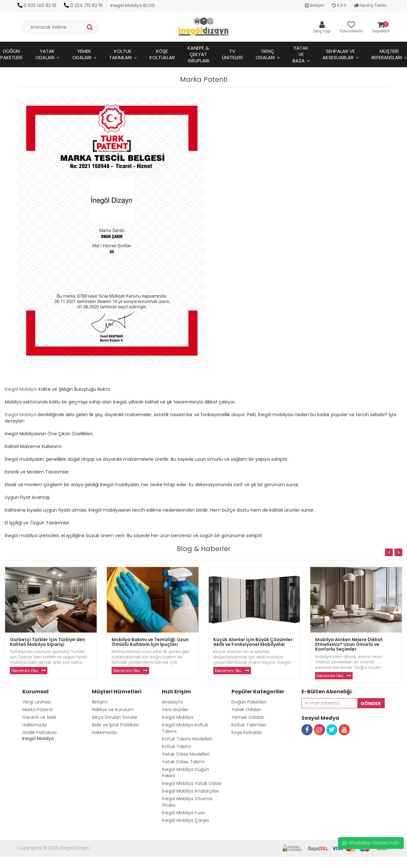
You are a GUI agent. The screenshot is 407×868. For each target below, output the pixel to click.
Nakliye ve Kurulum (113, 710)
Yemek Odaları (82, 54)
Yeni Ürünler (175, 710)
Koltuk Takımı (176, 746)
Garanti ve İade (39, 717)
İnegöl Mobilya (21, 389)
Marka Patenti (38, 710)
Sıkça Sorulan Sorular (115, 717)
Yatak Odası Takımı (183, 762)
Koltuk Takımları (120, 54)
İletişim (314, 5)
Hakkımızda (35, 725)
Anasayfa (172, 702)
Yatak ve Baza (301, 54)
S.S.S (339, 5)
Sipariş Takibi (370, 5)
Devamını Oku (25, 671)
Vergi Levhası (37, 702)
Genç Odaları (265, 54)
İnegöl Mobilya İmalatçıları (190, 791)
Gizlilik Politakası (39, 732)
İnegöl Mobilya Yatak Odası (192, 783)
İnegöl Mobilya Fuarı (183, 813)
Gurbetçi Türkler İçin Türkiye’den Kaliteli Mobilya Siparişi (48, 642)
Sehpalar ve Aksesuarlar (339, 54)
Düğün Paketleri (249, 702)
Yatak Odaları (45, 54)
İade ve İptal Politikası (115, 725)
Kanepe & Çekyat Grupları (198, 54)
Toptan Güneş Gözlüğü (26, 865)
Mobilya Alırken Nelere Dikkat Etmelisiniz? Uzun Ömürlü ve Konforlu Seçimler (349, 644)
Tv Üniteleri (232, 54)
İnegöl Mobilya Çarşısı (185, 820)
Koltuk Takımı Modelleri (187, 739)
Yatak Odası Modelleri (186, 754)
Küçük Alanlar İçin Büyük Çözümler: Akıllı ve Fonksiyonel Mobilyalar (254, 642)
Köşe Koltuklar (162, 54)
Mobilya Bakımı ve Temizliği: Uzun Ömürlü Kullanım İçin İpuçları (150, 642)
